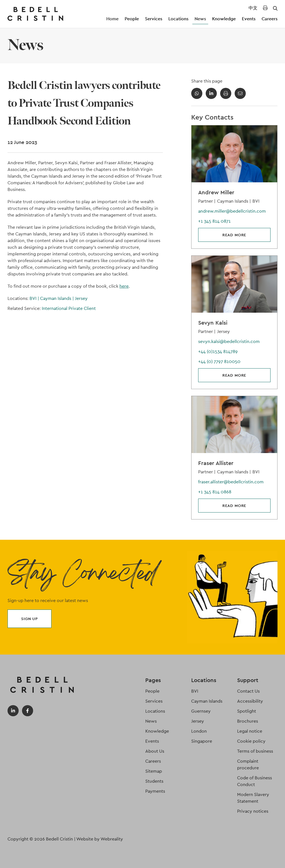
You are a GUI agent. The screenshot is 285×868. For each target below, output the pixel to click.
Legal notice (250, 731)
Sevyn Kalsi (213, 323)
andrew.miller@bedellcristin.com (232, 211)
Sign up (30, 619)
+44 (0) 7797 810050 (219, 361)
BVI (35, 298)
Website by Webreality (100, 839)
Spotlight (247, 711)
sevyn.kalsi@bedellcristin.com (229, 341)
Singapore (202, 741)
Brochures (248, 721)
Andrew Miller (216, 192)
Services (154, 19)
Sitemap (154, 771)
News (200, 19)
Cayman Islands (57, 298)
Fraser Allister (216, 463)
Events (249, 19)
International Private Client (69, 308)
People (132, 19)
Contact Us (248, 691)
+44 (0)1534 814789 (218, 351)
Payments (155, 791)
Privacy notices (253, 811)
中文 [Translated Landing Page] (253, 8)
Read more (234, 235)
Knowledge (224, 19)
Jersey (81, 298)
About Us (155, 751)
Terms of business (255, 751)
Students (154, 781)
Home (112, 19)
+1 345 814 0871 (214, 221)
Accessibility (250, 701)
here (124, 286)
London (199, 731)
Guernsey (201, 711)
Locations (178, 19)
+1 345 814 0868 (215, 492)
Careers (270, 19)
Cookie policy (251, 741)
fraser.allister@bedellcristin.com (231, 482)
